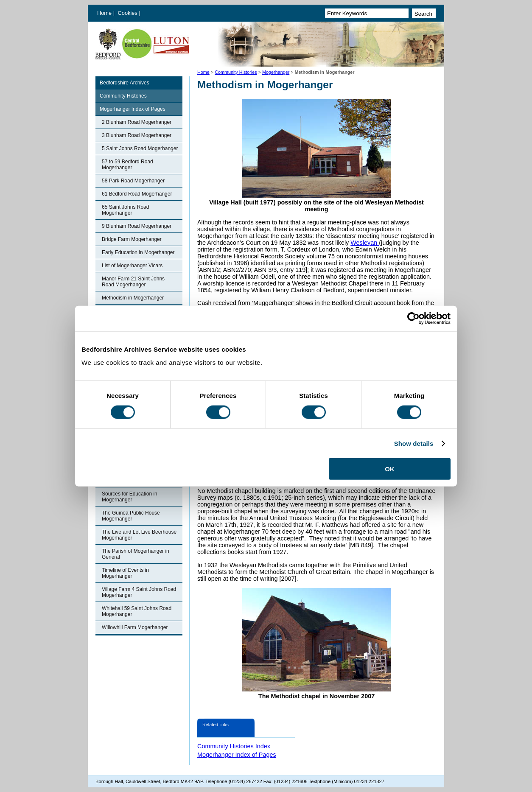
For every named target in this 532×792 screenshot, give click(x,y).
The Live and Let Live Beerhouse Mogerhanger (139, 535)
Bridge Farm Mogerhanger (132, 239)
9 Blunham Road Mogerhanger (137, 226)
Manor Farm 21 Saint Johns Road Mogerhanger (133, 282)
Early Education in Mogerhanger (138, 252)
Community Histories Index (234, 746)
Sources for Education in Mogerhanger (130, 497)
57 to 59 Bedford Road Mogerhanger (127, 165)
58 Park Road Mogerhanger (133, 181)
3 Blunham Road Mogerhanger (137, 135)
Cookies (129, 13)
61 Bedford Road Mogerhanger (137, 194)
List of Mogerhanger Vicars (132, 266)
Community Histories (236, 72)
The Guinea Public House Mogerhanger (131, 516)
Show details (414, 443)
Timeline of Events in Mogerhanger (125, 573)
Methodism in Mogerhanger (133, 298)
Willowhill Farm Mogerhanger (135, 627)
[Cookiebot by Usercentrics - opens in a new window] (413, 318)
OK (390, 469)
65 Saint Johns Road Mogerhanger (125, 210)
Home (104, 13)
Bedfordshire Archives (125, 83)
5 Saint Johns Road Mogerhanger (140, 148)
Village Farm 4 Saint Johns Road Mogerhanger (139, 592)
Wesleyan (365, 243)
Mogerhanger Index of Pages (133, 109)
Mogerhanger (276, 72)
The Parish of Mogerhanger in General (136, 554)
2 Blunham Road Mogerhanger (137, 122)
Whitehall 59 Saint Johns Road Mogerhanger (137, 611)
